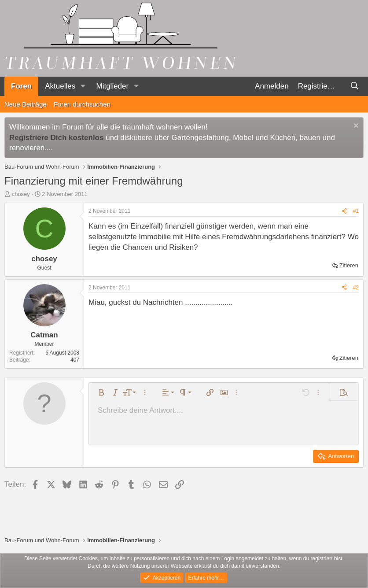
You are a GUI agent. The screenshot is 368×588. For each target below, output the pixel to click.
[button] (83, 86)
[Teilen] (344, 211)
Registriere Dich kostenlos (56, 138)
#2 (356, 288)
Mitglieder (112, 86)
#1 (356, 211)
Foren (21, 86)
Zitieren (349, 265)
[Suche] (354, 86)
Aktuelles (60, 86)
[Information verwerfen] (355, 127)
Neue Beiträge (26, 104)
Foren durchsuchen (82, 104)
